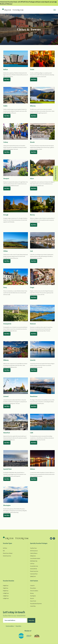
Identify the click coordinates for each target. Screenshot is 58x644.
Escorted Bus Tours (34, 566)
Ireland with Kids (34, 569)
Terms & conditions (10, 626)
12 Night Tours (6, 596)
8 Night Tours (6, 591)
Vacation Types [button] (7, 543)
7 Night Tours (6, 588)
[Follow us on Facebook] (54, 538)
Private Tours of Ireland (8, 553)
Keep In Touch (33, 601)
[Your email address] (15, 620)
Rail (4, 551)
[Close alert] (56, 2)
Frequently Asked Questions (36, 604)
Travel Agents (33, 596)
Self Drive (5, 548)
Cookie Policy (33, 606)
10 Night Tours (6, 593)
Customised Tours (34, 574)
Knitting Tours (33, 556)
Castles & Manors (34, 553)
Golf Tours (32, 564)
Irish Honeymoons (34, 551)
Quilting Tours (33, 576)
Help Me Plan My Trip (56, 174)
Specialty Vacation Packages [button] (39, 543)
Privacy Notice (33, 588)
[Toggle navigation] (55, 10)
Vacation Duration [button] (8, 581)
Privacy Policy (18, 626)
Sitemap (32, 593)
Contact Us (32, 586)
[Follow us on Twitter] (51, 538)
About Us (32, 598)
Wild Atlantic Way (34, 561)
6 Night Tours (6, 586)
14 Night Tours (6, 598)
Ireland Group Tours (7, 556)
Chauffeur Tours (33, 548)
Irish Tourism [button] (34, 581)
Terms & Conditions (34, 591)
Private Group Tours (34, 571)
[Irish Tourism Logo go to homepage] (13, 10)
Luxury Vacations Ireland (35, 558)
